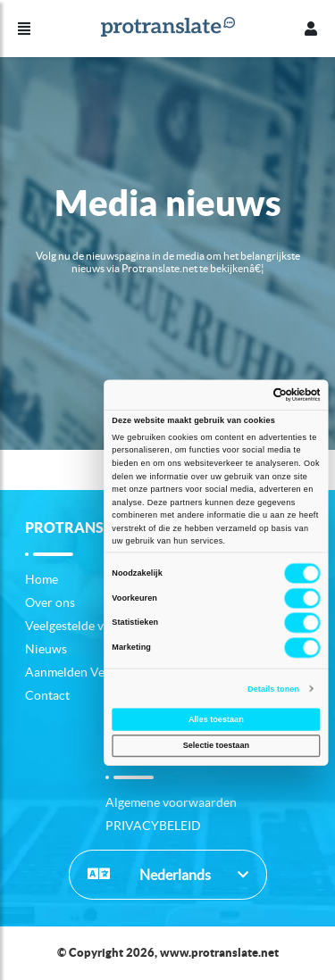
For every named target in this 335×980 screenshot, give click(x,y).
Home (42, 579)
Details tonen (273, 689)
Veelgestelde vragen (80, 626)
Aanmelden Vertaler (80, 672)
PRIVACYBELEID (153, 826)
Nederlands (149, 874)
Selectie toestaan (215, 746)
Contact (47, 695)
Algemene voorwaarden (171, 802)
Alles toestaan (215, 720)
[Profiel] (311, 29)
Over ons (50, 602)
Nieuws (46, 649)
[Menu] (24, 29)
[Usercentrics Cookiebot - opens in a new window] (266, 394)
